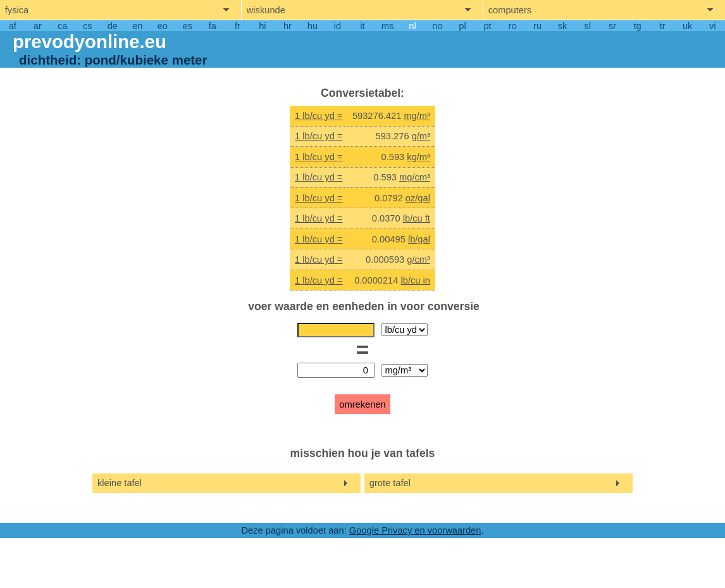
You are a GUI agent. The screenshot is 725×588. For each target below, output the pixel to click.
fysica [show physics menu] (17, 10)
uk (687, 26)
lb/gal (419, 239)
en (137, 26)
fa (213, 26)
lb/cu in (415, 280)
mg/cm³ (415, 177)
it (362, 26)
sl (587, 26)
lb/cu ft (417, 218)
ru (537, 26)
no (437, 26)
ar (38, 26)
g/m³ (421, 136)
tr (663, 26)
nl (412, 26)
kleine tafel (120, 483)
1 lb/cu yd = (319, 116)
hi (262, 26)
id (338, 26)
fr (238, 26)
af (13, 26)
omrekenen (362, 404)
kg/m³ (418, 157)
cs (88, 26)
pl (462, 26)
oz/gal (418, 198)
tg (638, 26)
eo (163, 26)
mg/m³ (417, 116)
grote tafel (390, 483)
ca (62, 26)
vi (713, 26)
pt (487, 26)
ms (388, 26)
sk (563, 26)
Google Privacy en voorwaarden (415, 530)
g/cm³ (418, 260)
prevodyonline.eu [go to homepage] (90, 41)
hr (288, 26)
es (188, 26)
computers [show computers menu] (510, 10)
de (113, 26)
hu (313, 26)
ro (513, 26)
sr (612, 26)
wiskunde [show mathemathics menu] (266, 10)
